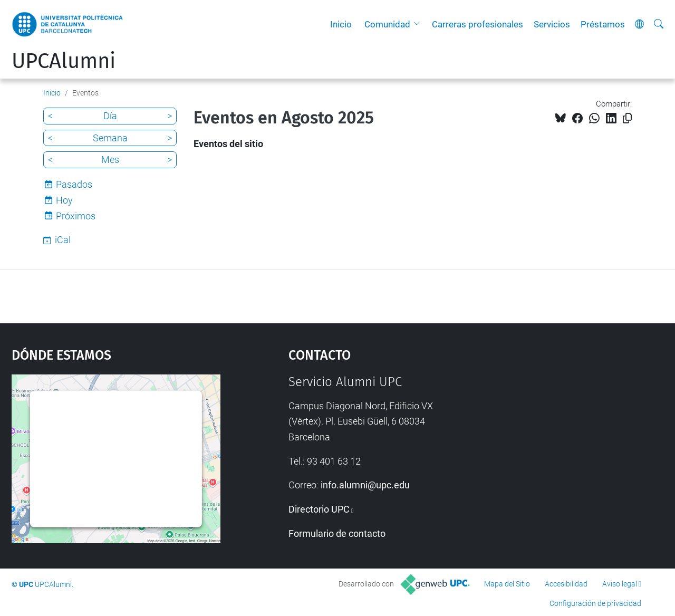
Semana (110, 138)
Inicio (341, 24)
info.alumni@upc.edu (365, 485)
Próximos (76, 216)
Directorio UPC (319, 509)
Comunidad (387, 24)
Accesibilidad (566, 584)
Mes (110, 160)
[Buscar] (659, 24)
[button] (419, 24)
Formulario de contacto (337, 533)
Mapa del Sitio (507, 584)
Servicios (552, 24)
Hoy (64, 200)
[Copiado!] (627, 118)
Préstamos (603, 24)
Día (110, 116)
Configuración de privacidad (595, 603)
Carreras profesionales (478, 24)
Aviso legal (620, 584)
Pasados (74, 184)
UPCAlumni (64, 61)
